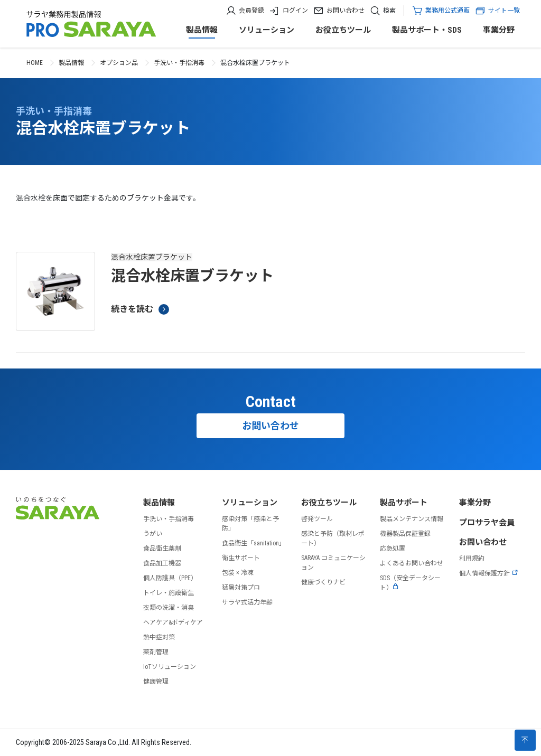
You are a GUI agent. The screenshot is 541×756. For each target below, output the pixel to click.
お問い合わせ (346, 11)
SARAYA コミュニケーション (333, 563)
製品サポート (404, 503)
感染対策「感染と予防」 (250, 524)
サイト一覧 (497, 11)
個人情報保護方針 (489, 573)
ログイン (295, 11)
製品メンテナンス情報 (412, 519)
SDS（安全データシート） (410, 583)
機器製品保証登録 (405, 534)
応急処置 (393, 549)
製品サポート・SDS (427, 30)
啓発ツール (317, 519)
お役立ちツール (343, 30)
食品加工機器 (162, 563)
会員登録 (251, 11)
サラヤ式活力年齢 (247, 602)
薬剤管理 (156, 652)
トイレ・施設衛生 (169, 593)
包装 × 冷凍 (238, 573)
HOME (35, 63)
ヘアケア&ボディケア (173, 622)
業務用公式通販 (447, 11)
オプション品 (119, 63)
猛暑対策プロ (241, 588)
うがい (153, 534)
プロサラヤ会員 (487, 523)
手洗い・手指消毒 (179, 63)
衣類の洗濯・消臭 (169, 608)
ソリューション (267, 30)
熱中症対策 (159, 637)
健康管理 (156, 682)
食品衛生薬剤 (162, 549)
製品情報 (202, 30)
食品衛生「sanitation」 (254, 543)
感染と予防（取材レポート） (333, 538)
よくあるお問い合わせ (412, 563)
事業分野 (499, 30)
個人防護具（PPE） (170, 578)
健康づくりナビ (323, 582)
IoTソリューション (170, 667)
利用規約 (472, 559)
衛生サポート (241, 558)
